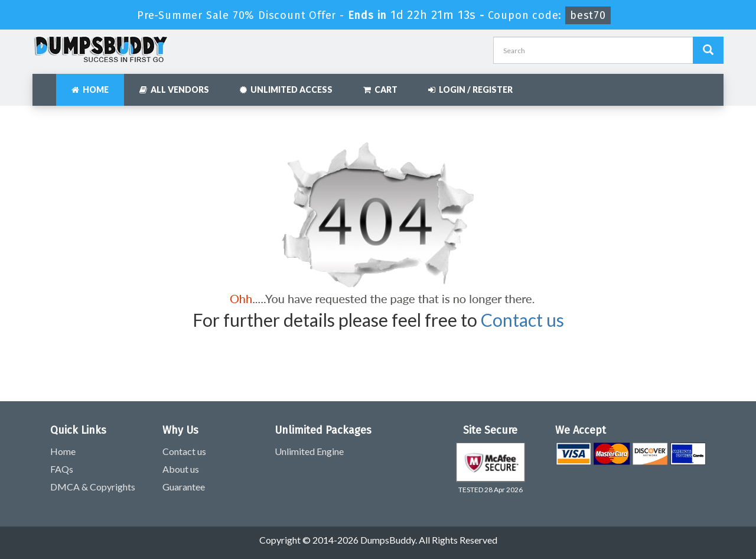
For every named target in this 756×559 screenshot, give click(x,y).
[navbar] (47, 84)
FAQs (62, 469)
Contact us (522, 320)
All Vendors (174, 90)
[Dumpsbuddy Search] (708, 50)
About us (181, 469)
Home (90, 90)
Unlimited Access (286, 90)
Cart (380, 90)
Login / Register (470, 90)
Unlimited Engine (309, 451)
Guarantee (184, 487)
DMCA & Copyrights (93, 487)
